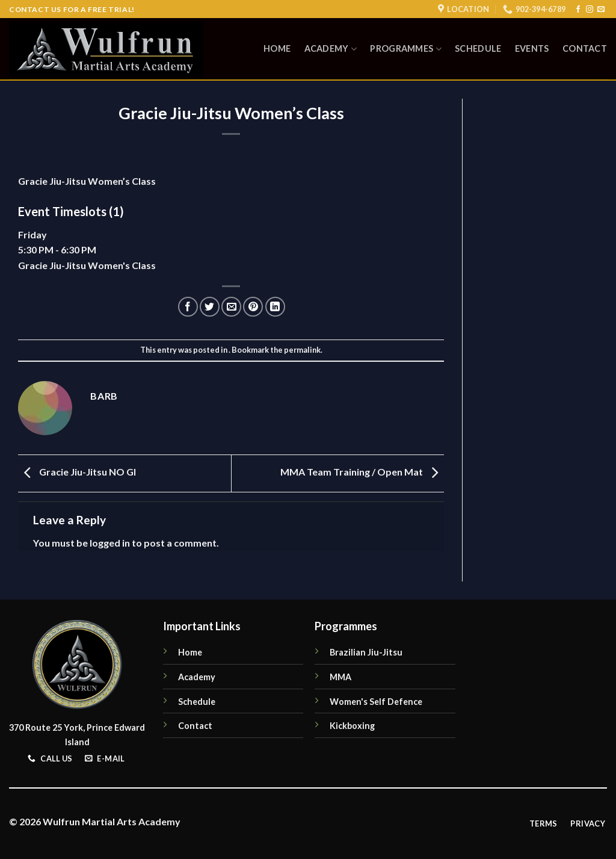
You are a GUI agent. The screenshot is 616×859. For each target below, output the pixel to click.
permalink (302, 350)
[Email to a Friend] (231, 307)
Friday (32, 234)
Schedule (478, 48)
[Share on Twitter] (210, 307)
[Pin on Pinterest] (253, 307)
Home (277, 48)
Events (532, 48)
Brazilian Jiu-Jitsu (366, 652)
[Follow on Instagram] (590, 10)
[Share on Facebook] (188, 307)
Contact (585, 48)
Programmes (405, 49)
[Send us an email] (601, 10)
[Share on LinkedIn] (275, 307)
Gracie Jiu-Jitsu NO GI (77, 472)
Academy (331, 49)
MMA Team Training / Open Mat (362, 472)
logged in (110, 543)
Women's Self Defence (376, 702)
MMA (340, 677)
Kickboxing (352, 726)
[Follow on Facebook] (578, 10)
